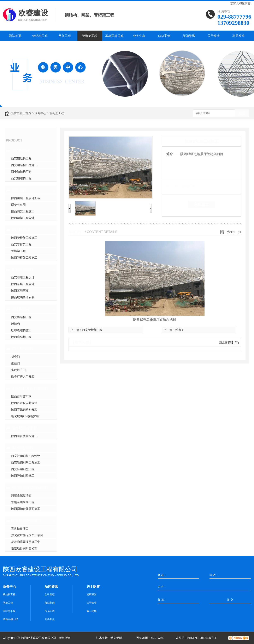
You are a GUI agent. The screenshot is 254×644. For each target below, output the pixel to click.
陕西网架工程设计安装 (26, 198)
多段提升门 (18, 370)
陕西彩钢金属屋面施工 (26, 509)
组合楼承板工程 (24, 428)
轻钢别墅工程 (22, 448)
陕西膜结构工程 (21, 337)
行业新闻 (50, 603)
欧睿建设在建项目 (26, 521)
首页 (28, 113)
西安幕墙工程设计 (23, 277)
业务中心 (139, 36)
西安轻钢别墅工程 (23, 469)
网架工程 (65, 36)
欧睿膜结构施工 (21, 330)
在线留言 (201, 204)
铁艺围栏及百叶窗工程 (30, 389)
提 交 (230, 600)
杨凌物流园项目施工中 (26, 542)
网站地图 (142, 638)
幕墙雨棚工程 (114, 36)
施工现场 (91, 611)
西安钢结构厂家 (21, 172)
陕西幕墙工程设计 (23, 284)
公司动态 (50, 594)
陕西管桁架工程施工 (24, 238)
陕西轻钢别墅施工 (23, 476)
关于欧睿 (214, 36)
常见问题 (50, 611)
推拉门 (16, 363)
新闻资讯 (189, 36)
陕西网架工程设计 (23, 218)
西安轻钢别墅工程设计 (26, 456)
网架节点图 (18, 205)
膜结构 (16, 324)
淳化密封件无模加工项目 (27, 535)
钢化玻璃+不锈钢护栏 (25, 416)
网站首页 (15, 36)
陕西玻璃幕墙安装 (23, 297)
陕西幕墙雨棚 (20, 291)
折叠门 (16, 357)
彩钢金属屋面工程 (23, 502)
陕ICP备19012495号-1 (202, 638)
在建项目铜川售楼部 (24, 548)
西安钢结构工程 (21, 158)
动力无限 (116, 638)
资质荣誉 (91, 594)
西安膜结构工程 (21, 317)
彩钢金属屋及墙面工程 (30, 488)
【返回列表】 (226, 342)
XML (161, 638)
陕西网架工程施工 (23, 211)
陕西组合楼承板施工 (24, 436)
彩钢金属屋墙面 (21, 495)
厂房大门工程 (22, 349)
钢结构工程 (40, 36)
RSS (153, 638)
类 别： (173, 186)
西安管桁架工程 (21, 244)
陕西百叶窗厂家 (21, 396)
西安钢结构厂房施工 (24, 165)
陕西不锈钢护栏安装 (24, 410)
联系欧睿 (239, 36)
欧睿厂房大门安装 (23, 377)
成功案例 (164, 36)
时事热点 (50, 619)
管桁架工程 (90, 36)
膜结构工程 (20, 309)
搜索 (242, 113)
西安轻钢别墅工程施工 (26, 462)
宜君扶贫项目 (20, 529)
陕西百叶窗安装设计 (24, 403)
